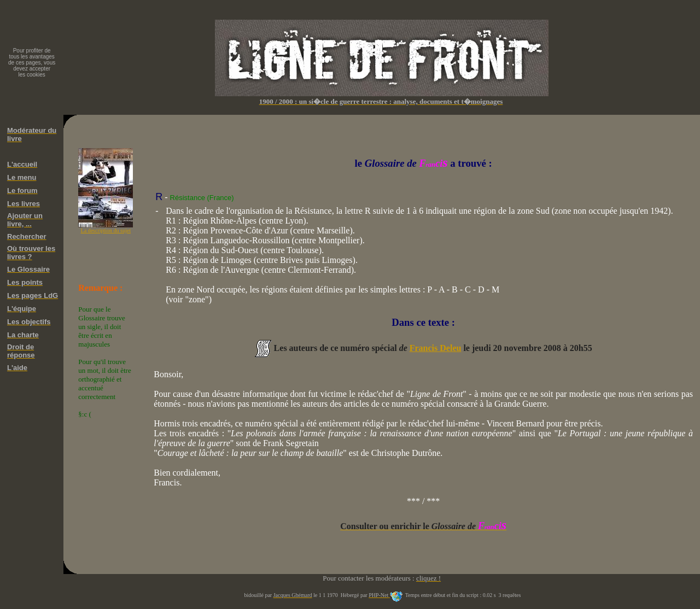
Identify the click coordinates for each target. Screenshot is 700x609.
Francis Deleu (436, 348)
